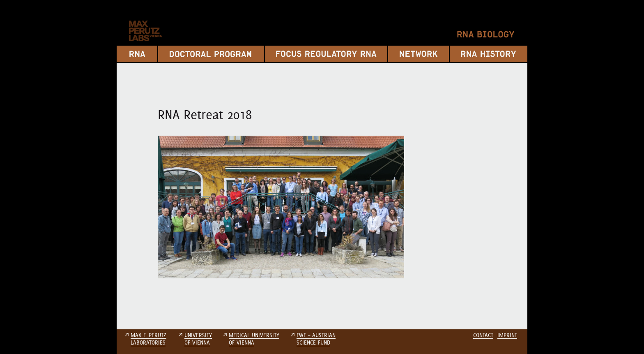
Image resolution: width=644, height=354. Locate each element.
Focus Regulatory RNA (326, 54)
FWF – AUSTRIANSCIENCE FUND (316, 339)
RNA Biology (486, 34)
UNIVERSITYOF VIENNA (198, 339)
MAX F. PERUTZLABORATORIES (148, 339)
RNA (137, 54)
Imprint (507, 335)
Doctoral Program (211, 54)
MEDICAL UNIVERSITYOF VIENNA (254, 339)
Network (419, 54)
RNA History (489, 54)
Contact (483, 335)
